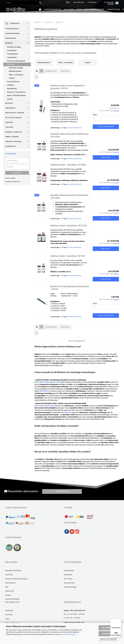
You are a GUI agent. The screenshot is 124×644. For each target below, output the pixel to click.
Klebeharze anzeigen (16, 68)
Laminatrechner (113, 9)
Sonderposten (12, 23)
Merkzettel (92, 2)
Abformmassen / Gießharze (15, 113)
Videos (79, 9)
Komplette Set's (11, 146)
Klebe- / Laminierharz (16, 75)
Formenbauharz (12, 54)
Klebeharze (11, 64)
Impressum (9, 575)
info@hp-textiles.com (77, 622)
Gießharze (11, 85)
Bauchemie (9, 103)
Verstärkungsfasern (12, 29)
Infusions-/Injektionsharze (16, 61)
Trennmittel (9, 127)
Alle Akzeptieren (108, 628)
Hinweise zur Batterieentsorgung (16, 579)
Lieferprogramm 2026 (52, 9)
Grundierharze (12, 50)
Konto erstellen (10, 178)
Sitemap (8, 595)
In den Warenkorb (106, 127)
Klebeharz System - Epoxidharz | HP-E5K (68, 256)
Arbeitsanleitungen (70, 587)
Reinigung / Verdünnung (13, 132)
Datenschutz (9, 591)
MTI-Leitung (68, 579)
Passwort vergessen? (13, 181)
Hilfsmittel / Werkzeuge (13, 141)
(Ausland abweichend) (74, 128)
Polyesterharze (10, 108)
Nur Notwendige (108, 634)
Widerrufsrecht (10, 583)
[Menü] (120, 620)
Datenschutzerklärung (68, 634)
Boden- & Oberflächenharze (16, 95)
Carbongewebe (69, 570)
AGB (7, 587)
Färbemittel (9, 122)
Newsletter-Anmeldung (13, 570)
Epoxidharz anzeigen (14, 47)
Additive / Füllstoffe (12, 137)
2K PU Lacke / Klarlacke (13, 117)
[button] (68, 2)
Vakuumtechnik (11, 38)
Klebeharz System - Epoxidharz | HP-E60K (68, 165)
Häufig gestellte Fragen (94, 9)
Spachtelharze (12, 89)
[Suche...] (40, 3)
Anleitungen (69, 9)
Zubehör (12, 78)
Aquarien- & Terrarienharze (16, 92)
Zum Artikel (106, 157)
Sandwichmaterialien (12, 33)
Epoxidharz (9, 43)
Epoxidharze (68, 575)
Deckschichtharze (13, 82)
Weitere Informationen (108, 639)
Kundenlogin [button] (79, 2)
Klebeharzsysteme (15, 71)
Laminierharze (12, 57)
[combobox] (51, 71)
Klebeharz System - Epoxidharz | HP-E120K (69, 226)
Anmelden (17, 173)
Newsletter (9, 615)
